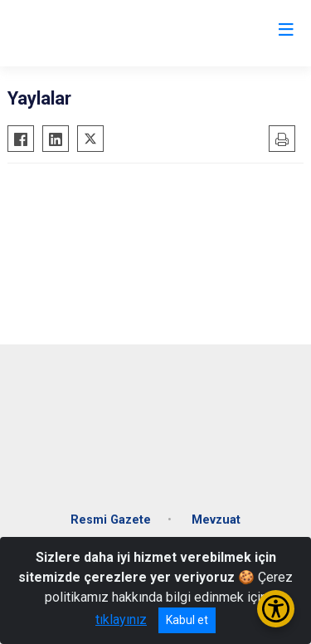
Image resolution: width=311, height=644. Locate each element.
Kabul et (187, 620)
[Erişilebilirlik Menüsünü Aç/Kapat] (276, 609)
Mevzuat (216, 520)
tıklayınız (121, 620)
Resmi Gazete (111, 520)
